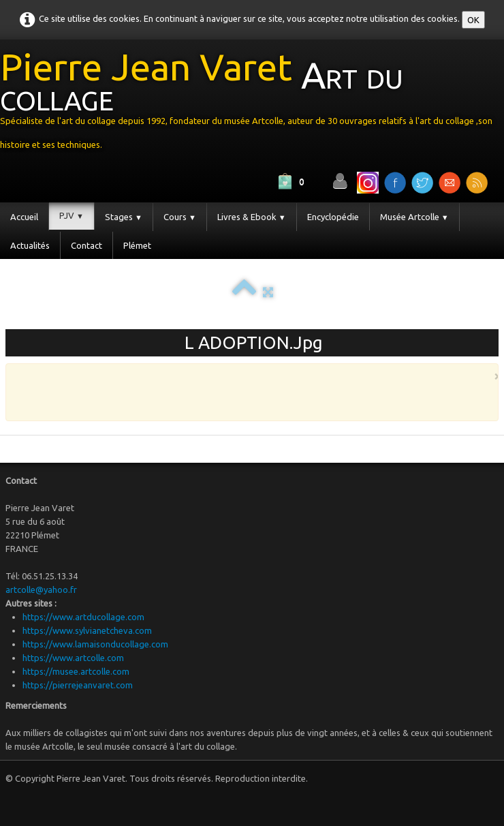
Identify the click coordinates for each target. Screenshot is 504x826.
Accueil (24, 217)
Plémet (137, 245)
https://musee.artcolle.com (76, 671)
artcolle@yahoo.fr (41, 590)
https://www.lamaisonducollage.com (95, 644)
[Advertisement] (249, 391)
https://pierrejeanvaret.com (78, 685)
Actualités (30, 245)
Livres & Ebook (252, 217)
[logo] (252, 104)
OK (473, 20)
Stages (124, 217)
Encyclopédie (333, 217)
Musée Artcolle (414, 217)
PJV (72, 215)
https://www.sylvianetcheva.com (87, 630)
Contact (86, 245)
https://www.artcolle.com (73, 658)
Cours (180, 217)
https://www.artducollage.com (83, 617)
